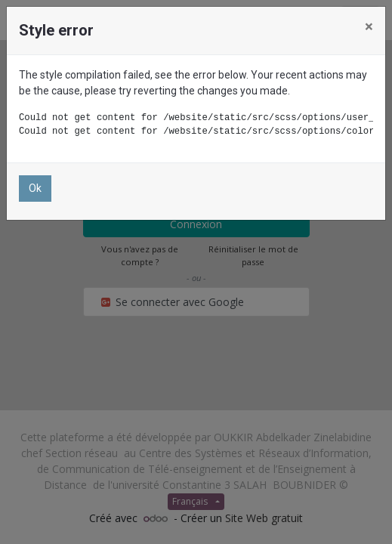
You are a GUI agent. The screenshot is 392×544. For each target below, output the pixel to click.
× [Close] (369, 26)
